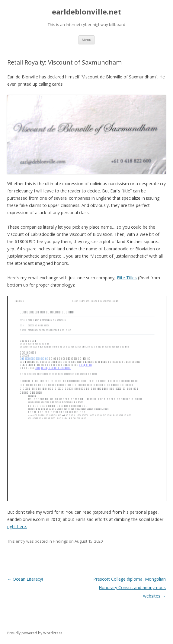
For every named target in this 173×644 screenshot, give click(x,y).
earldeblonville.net (86, 12)
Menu (86, 40)
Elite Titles (127, 278)
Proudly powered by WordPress (35, 633)
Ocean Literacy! (25, 579)
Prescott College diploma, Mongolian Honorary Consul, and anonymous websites (130, 587)
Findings (60, 541)
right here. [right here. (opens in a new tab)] (17, 527)
